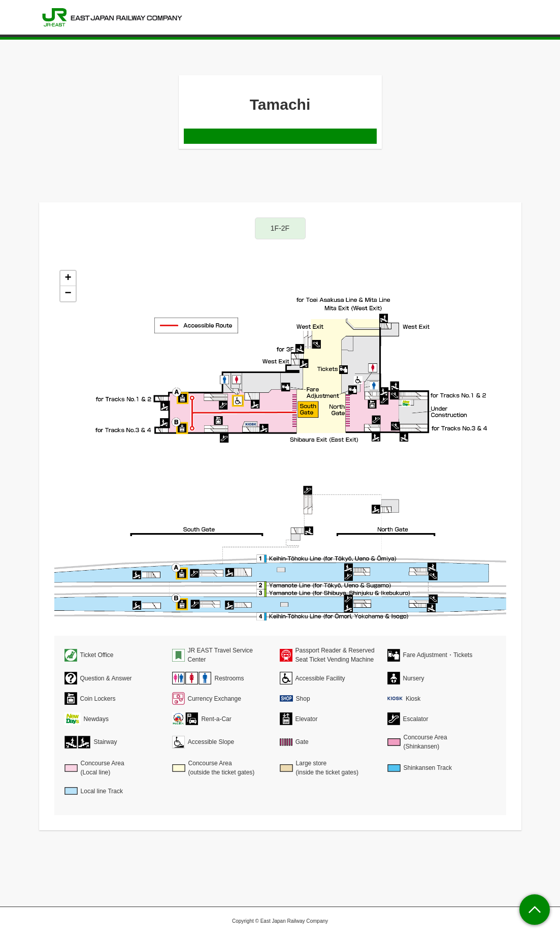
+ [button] (68, 278)
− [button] (68, 294)
